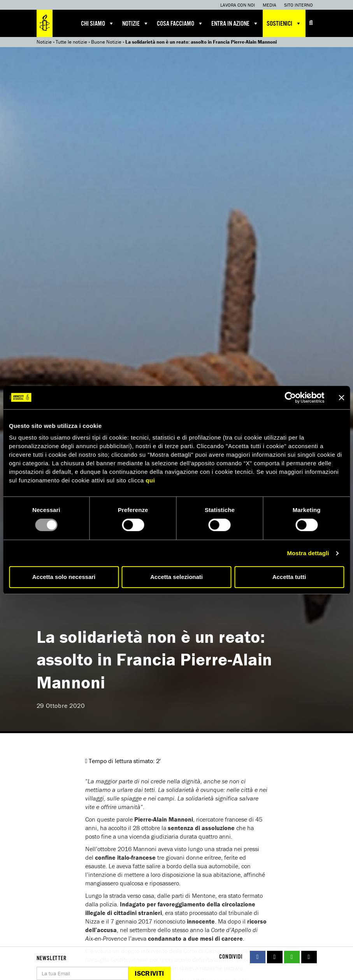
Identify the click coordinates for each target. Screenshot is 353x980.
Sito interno (299, 5)
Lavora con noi (238, 5)
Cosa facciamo (180, 23)
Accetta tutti (289, 577)
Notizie (136, 23)
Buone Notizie (106, 42)
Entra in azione (235, 23)
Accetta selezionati (176, 577)
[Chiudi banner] (341, 398)
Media (270, 5)
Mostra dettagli (308, 553)
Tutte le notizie (71, 42)
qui (150, 480)
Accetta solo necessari (64, 577)
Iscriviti (149, 973)
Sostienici (284, 23)
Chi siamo (98, 23)
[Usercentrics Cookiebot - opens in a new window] (290, 398)
